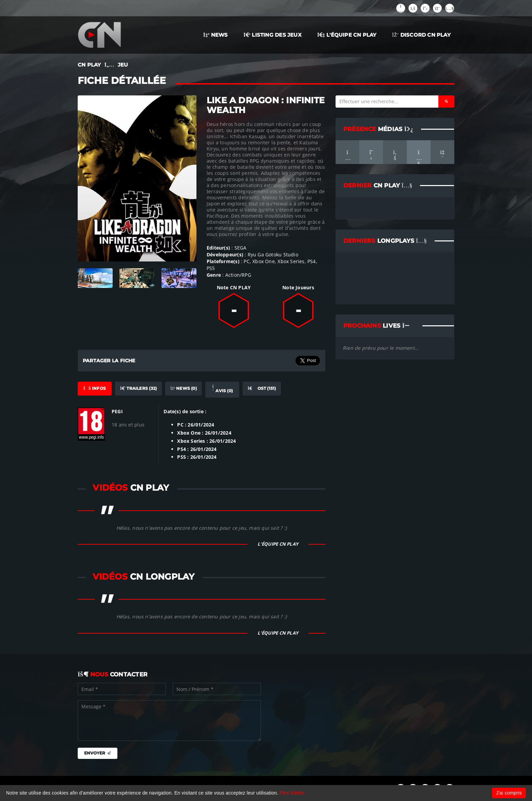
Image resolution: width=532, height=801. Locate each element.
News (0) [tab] (184, 388)
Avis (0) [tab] (222, 389)
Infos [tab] (95, 388)
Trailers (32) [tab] (138, 388)
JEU (123, 65)
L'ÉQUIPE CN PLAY (347, 35)
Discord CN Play (421, 35)
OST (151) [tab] (262, 388)
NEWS (216, 35)
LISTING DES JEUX (273, 35)
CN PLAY (89, 65)
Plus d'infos (292, 793)
